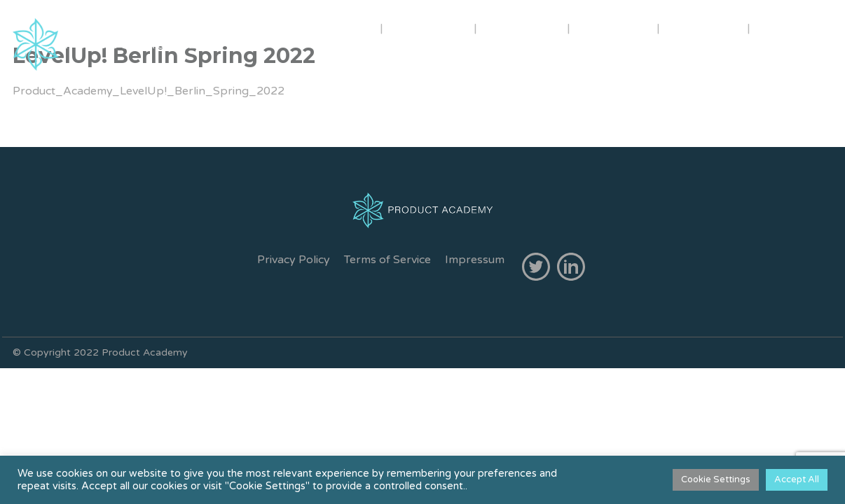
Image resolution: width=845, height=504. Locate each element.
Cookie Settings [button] (716, 479)
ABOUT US (332, 28)
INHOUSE (615, 28)
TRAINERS (430, 28)
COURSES (522, 28)
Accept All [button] (797, 479)
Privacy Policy (294, 260)
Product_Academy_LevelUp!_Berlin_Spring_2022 (149, 91)
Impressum (475, 260)
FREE (783, 28)
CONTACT (705, 28)
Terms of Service (387, 260)
